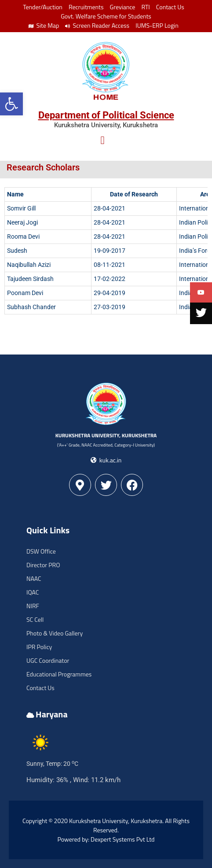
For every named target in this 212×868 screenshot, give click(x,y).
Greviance (123, 7)
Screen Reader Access (97, 25)
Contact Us (170, 7)
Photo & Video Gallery (55, 633)
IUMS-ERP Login (157, 25)
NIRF (33, 606)
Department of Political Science (106, 115)
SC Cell (35, 619)
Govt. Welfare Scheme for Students (106, 16)
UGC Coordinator (48, 660)
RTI (145, 7)
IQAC (33, 592)
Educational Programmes (59, 674)
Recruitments (86, 7)
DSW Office (41, 551)
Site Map (44, 25)
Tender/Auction (42, 7)
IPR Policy (39, 647)
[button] (11, 104)
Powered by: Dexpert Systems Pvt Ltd (106, 839)
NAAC (34, 578)
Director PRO (43, 565)
